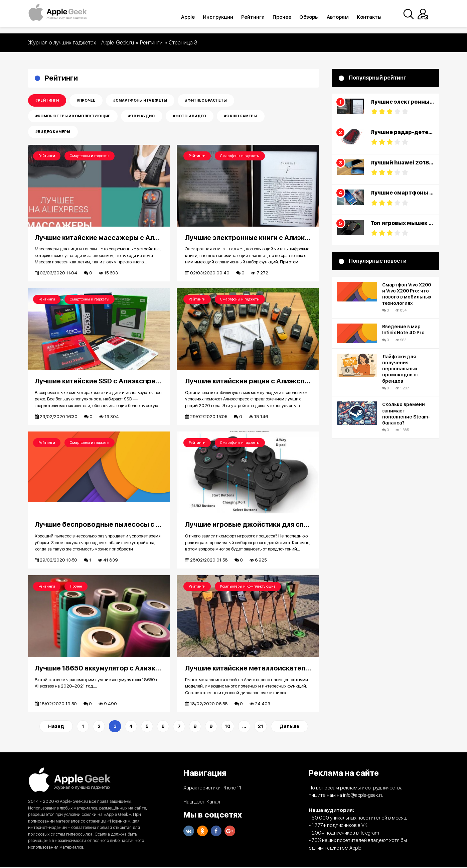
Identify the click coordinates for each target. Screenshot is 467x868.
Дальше (289, 728)
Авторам (343, 17)
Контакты (375, 17)
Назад (56, 728)
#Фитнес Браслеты (206, 100)
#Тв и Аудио (141, 116)
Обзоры (315, 17)
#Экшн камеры (241, 116)
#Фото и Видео (190, 116)
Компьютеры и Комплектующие (248, 587)
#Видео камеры (53, 132)
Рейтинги (259, 17)
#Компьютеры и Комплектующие (73, 116)
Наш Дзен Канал (202, 803)
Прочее (288, 17)
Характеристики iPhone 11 (212, 789)
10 (228, 728)
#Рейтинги (47, 100)
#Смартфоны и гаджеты (140, 100)
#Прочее (86, 100)
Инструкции (224, 17)
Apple (194, 17)
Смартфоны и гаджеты (90, 156)
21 (261, 728)
